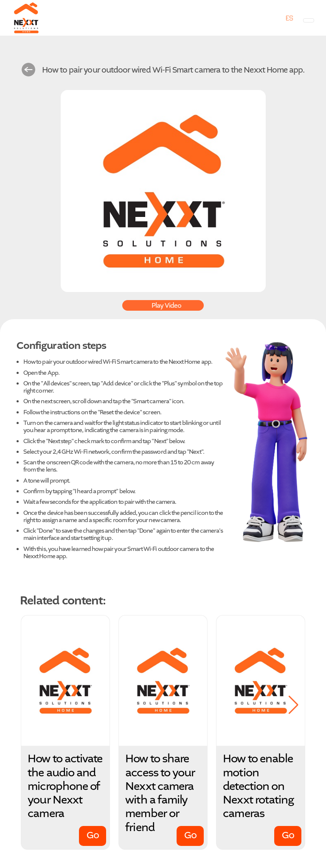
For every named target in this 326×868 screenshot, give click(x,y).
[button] (294, 705)
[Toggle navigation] (309, 20)
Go (93, 835)
